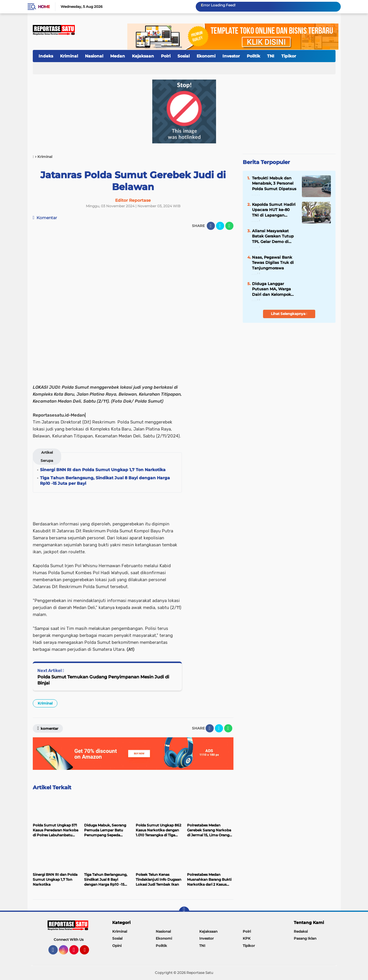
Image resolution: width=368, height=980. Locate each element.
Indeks (46, 56)
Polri (166, 56)
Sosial (184, 56)
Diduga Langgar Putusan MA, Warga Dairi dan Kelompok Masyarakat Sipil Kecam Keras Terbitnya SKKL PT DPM (274, 289)
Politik (253, 56)
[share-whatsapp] (229, 226)
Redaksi (301, 931)
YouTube (88, 952)
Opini (117, 946)
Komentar (45, 218)
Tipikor (289, 56)
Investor (231, 56)
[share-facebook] (211, 226)
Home (44, 7)
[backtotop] (184, 912)
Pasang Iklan (305, 938)
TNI (271, 56)
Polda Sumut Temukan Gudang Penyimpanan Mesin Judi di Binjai (103, 680)
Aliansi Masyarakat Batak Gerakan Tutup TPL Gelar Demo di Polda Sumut (273, 236)
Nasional (94, 56)
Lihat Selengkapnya (289, 314)
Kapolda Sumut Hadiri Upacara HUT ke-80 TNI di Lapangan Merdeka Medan (274, 210)
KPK (247, 938)
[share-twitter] (220, 226)
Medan (118, 56)
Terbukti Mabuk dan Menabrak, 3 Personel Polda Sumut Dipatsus (274, 183)
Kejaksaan (143, 56)
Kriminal (69, 56)
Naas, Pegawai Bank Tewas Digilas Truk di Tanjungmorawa (273, 262)
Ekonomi (206, 56)
